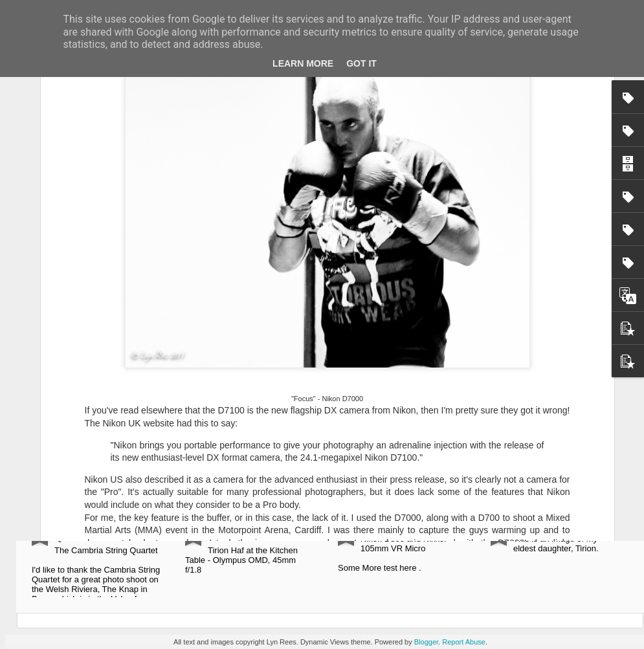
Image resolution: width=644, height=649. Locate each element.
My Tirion (534, 525)
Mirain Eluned (392, 525)
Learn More (303, 63)
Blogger (426, 642)
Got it (361, 63)
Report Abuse (464, 642)
